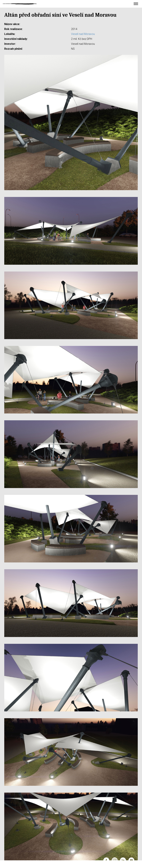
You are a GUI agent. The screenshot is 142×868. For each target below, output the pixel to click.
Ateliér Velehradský (20, 4)
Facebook (106, 860)
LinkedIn (123, 860)
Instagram (115, 860)
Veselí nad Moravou (83, 34)
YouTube (131, 860)
